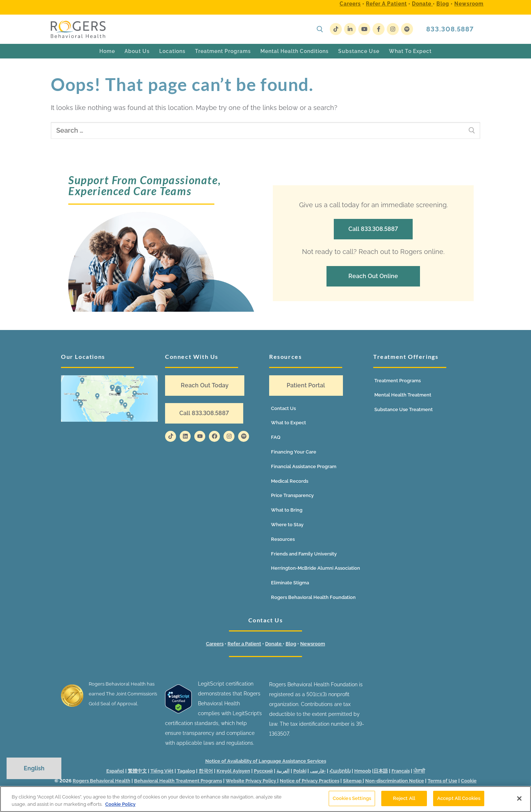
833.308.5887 (450, 29)
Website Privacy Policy (251, 781)
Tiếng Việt (162, 771)
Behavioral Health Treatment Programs (178, 781)
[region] (265, 799)
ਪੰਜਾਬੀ (419, 771)
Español (115, 771)
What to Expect (289, 423)
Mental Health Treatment (403, 395)
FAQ (276, 437)
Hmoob (363, 771)
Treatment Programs (398, 381)
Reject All (404, 798)
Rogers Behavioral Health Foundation (313, 597)
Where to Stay (287, 525)
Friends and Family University (304, 554)
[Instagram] (393, 29)
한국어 (206, 771)
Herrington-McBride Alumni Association (316, 568)
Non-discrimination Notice (395, 781)
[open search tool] (320, 29)
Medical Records (290, 481)
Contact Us (283, 408)
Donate (422, 4)
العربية (283, 771)
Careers (350, 4)
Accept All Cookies (459, 798)
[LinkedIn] (350, 29)
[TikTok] (336, 29)
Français (401, 771)
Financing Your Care (294, 452)
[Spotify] (407, 29)
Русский (263, 771)
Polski (300, 771)
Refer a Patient (386, 4)
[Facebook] (379, 29)
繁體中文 (137, 771)
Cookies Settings (352, 798)
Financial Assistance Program (304, 466)
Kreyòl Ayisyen (233, 771)
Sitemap (353, 781)
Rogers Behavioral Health (102, 781)
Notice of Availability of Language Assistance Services (266, 761)
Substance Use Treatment (404, 409)
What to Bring (287, 510)
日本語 (381, 771)
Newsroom (469, 4)
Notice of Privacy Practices (310, 781)
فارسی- (318, 771)
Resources (283, 539)
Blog (443, 4)
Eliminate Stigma (290, 583)
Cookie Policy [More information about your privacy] (120, 804)
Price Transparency (292, 495)
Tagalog (186, 771)
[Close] (519, 798)
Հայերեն (340, 771)
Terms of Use (442, 781)
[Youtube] (364, 29)
